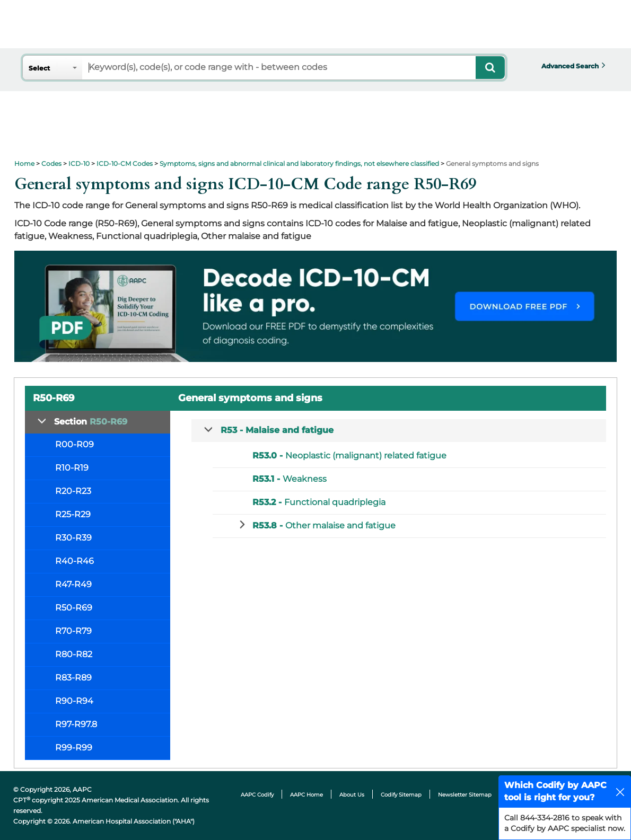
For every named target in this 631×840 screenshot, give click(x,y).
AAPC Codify (257, 795)
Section (91, 422)
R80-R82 (74, 654)
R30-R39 (73, 538)
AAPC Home (306, 795)
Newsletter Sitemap (465, 795)
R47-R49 (73, 584)
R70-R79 (73, 631)
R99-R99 (74, 748)
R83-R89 (73, 678)
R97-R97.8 (76, 724)
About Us (352, 795)
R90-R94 (74, 701)
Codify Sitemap (401, 795)
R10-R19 (72, 468)
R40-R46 (75, 561)
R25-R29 (73, 514)
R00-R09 (75, 444)
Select (39, 68)
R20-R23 (73, 491)
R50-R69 (74, 608)
